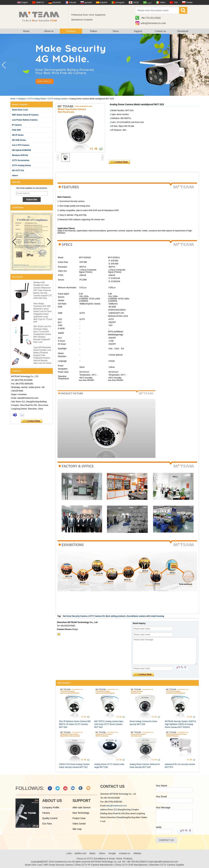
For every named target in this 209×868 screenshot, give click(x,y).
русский (88, 2)
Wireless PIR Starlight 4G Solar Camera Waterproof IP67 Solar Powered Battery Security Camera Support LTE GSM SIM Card (43, 290)
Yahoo (102, 853)
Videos (93, 31)
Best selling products (116, 616)
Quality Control (50, 818)
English (25, 2)
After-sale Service (81, 807)
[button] (205, 65)
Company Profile (51, 807)
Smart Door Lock (20, 110)
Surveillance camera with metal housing (145, 616)
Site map (77, 829)
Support (138, 31)
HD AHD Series (19, 140)
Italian (163, 2)
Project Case (79, 818)
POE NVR (16, 130)
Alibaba (137, 853)
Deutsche (57, 2)
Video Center (79, 824)
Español (104, 2)
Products (71, 31)
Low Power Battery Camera (25, 120)
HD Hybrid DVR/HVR (22, 150)
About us (49, 31)
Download (183, 31)
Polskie (189, 2)
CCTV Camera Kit (97, 616)
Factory (46, 813)
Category (22, 99)
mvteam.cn (125, 853)
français (73, 2)
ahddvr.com (80, 853)
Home (26, 31)
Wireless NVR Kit (20, 155)
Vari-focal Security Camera (75, 616)
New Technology (81, 813)
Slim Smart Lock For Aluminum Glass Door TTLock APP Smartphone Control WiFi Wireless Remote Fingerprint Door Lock (42, 334)
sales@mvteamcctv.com (153, 23)
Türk (176, 2)
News (116, 31)
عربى (149, 2)
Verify (159, 827)
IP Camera (17, 125)
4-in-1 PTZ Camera (21, 145)
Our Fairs (47, 824)
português (120, 2)
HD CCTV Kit (18, 170)
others (15, 176)
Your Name (161, 786)
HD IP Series (18, 135)
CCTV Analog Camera (58, 99)
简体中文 (40, 2)
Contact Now (32, 421)
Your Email (161, 797)
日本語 (136, 2)
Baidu (93, 853)
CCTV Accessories (21, 160)
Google (112, 853)
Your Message (163, 807)
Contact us (160, 31)
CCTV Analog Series (37, 99)
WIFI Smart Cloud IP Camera (25, 115)
